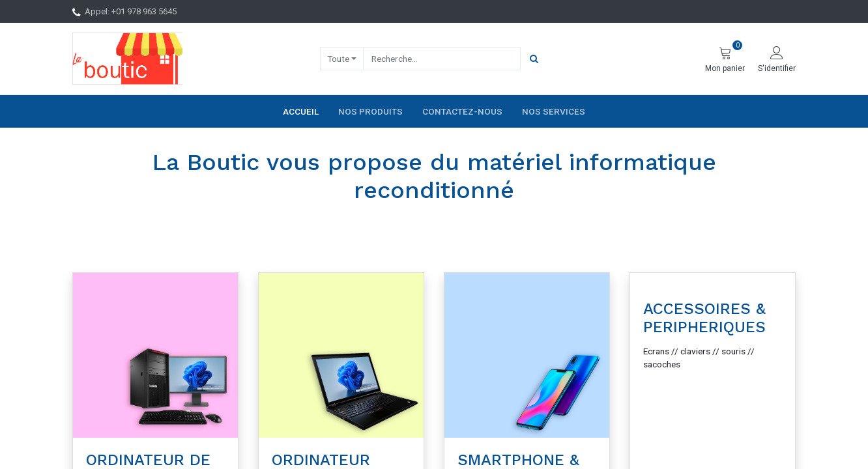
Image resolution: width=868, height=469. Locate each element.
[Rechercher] (534, 59)
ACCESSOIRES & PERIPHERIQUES (704, 318)
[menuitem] (301, 111)
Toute (338, 59)
